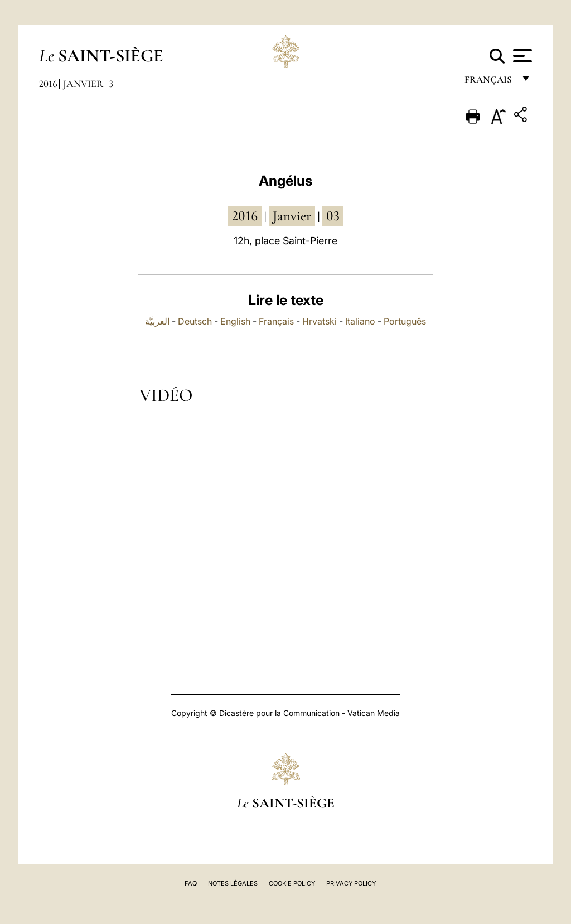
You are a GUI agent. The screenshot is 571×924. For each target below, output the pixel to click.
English (235, 321)
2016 (48, 84)
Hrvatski (320, 321)
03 (333, 216)
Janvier (83, 84)
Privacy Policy (351, 883)
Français (276, 321)
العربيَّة (157, 321)
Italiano (360, 321)
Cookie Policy (292, 883)
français (489, 82)
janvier (292, 216)
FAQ (191, 883)
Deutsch (195, 321)
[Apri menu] (521, 56)
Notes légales (233, 883)
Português (405, 321)
